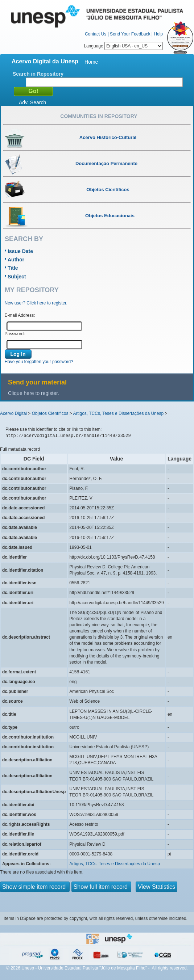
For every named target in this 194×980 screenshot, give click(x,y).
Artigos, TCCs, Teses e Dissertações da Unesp (118, 413)
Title (13, 268)
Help (158, 34)
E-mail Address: (20, 315)
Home (91, 62)
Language (123, 46)
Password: (15, 334)
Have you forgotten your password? (39, 362)
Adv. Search (32, 102)
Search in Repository (38, 74)
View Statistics (156, 887)
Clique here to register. (34, 393)
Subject (17, 277)
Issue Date (20, 251)
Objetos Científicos (50, 413)
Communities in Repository (99, 116)
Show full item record (102, 887)
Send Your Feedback (130, 34)
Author (16, 260)
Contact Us (96, 34)
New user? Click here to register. (36, 303)
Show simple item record (35, 887)
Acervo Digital (13, 413)
